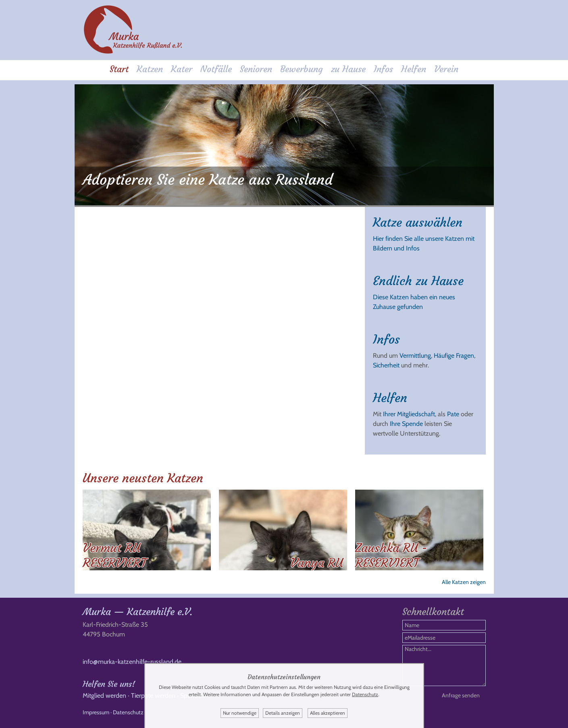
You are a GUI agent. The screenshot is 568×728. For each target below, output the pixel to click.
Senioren (256, 69)
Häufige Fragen (454, 356)
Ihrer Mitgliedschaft (409, 414)
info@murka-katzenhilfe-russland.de (132, 662)
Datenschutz (128, 712)
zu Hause (348, 69)
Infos (383, 69)
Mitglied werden (104, 696)
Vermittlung (415, 356)
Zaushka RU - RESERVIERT (391, 555)
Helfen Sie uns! (109, 684)
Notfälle (216, 69)
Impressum (96, 712)
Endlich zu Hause (418, 281)
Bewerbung (302, 69)
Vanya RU (317, 563)
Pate (453, 414)
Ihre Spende (406, 424)
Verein (446, 69)
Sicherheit (386, 365)
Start (119, 69)
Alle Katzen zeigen (464, 582)
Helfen (414, 69)
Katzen (150, 69)
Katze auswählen (418, 222)
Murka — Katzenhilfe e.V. (137, 612)
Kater (182, 69)
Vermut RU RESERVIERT (114, 555)
